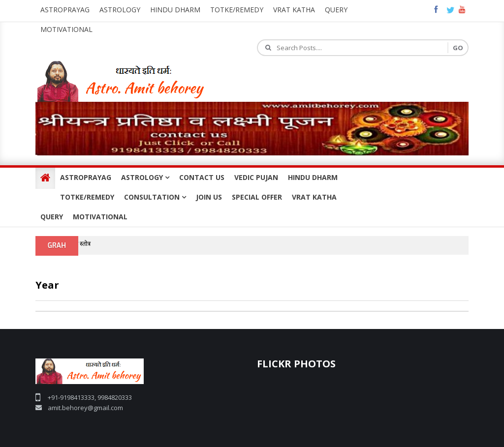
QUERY (52, 217)
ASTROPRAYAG (86, 177)
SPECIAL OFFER (257, 197)
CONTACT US (202, 177)
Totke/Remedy (237, 10)
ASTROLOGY (145, 177)
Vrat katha (294, 10)
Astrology (120, 10)
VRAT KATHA (314, 197)
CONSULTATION (155, 197)
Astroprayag (65, 10)
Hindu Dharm (175, 10)
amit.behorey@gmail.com (85, 408)
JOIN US (209, 197)
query (336, 10)
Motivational (66, 29)
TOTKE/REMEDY (87, 197)
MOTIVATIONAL (100, 217)
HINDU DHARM (313, 177)
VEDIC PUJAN (256, 177)
